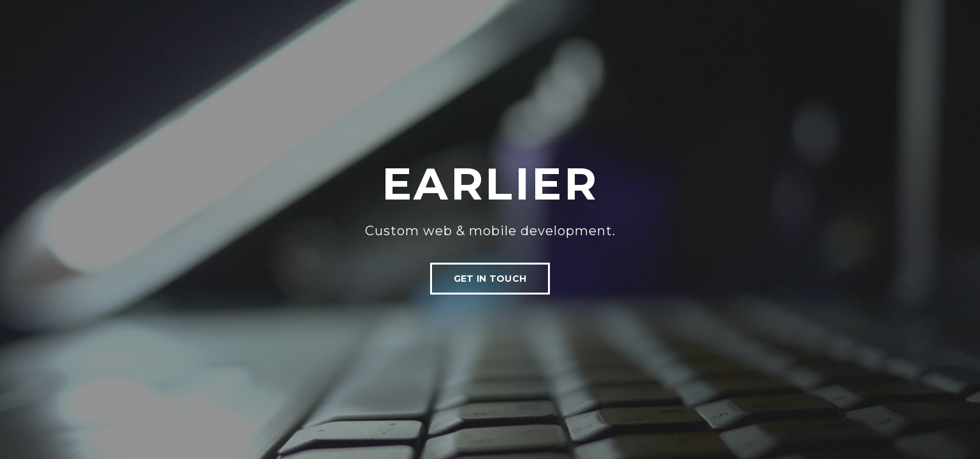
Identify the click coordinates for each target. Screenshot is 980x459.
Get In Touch (490, 279)
